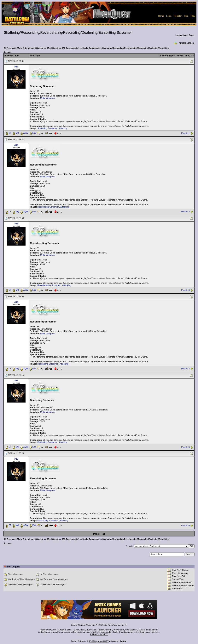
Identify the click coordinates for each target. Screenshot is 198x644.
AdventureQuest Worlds (125, 630)
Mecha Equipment (91, 48)
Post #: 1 (185, 133)
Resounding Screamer (48, 207)
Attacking (63, 128)
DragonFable (65, 630)
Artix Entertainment (148, 630)
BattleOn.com (105, 630)
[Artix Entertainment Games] (30, 48)
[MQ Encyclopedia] (70, 48)
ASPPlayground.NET (99, 641)
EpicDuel (91, 630)
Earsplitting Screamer (48, 521)
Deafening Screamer (47, 442)
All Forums (9, 48)
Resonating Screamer (48, 364)
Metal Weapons (48, 98)
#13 (16, 67)
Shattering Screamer (47, 128)
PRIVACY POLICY (99, 634)
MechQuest (79, 630)
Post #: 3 (185, 290)
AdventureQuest (48, 630)
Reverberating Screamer (49, 285)
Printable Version (184, 43)
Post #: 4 (185, 369)
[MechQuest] (52, 48)
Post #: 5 (185, 447)
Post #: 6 (185, 526)
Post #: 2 (185, 212)
